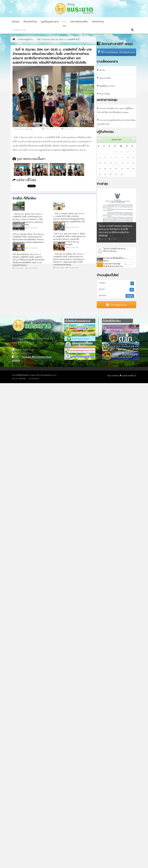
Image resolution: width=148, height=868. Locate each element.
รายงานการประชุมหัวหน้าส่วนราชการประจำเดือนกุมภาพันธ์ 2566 (116, 122)
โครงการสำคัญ (104, 94)
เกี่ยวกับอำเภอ (30, 21)
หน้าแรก (16, 21)
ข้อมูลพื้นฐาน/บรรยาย (106, 86)
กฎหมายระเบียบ (104, 78)
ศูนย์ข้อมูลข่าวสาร (50, 21)
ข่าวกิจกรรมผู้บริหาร (25, 39)
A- (32, 129)
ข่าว (64, 21)
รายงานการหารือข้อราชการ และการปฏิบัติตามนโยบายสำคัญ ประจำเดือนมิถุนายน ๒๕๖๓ (115, 110)
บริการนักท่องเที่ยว (79, 21)
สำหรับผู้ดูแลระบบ (117, 305)
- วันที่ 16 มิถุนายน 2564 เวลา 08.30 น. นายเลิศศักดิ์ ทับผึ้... (58, 39)
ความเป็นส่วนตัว (34, 379)
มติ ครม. (101, 70)
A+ (26, 129)
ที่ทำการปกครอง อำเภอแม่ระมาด (117, 52)
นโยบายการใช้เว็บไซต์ (19, 379)
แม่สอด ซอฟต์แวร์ (128, 375)
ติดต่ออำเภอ (98, 21)
